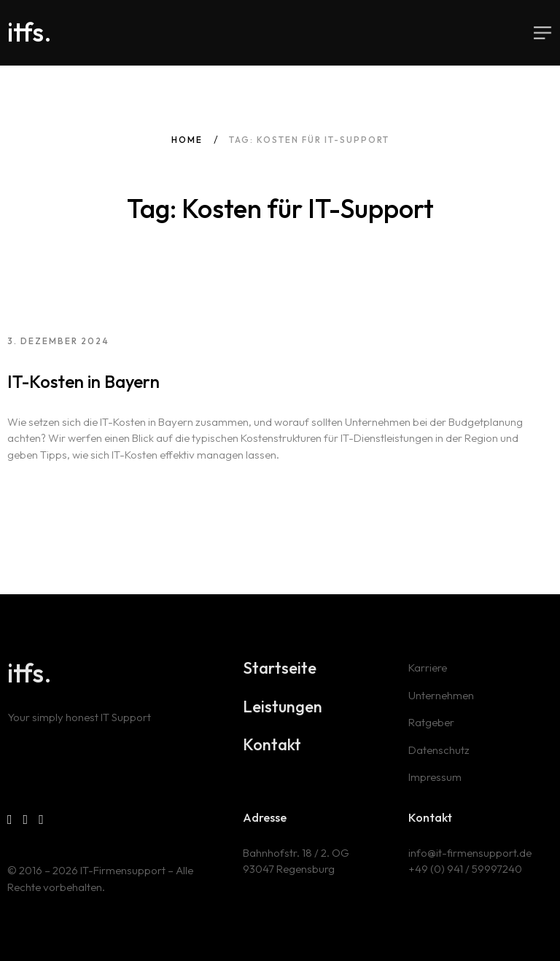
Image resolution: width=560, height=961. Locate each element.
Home (187, 140)
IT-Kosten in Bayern (83, 381)
